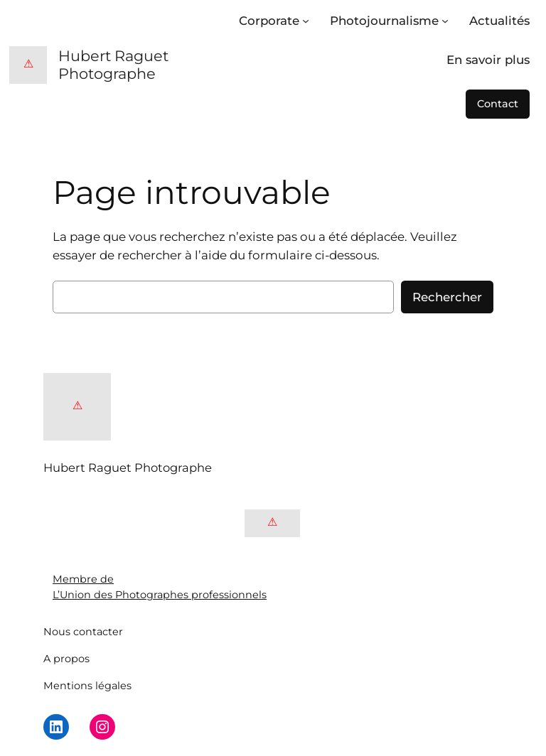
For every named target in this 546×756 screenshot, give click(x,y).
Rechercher (447, 297)
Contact (498, 104)
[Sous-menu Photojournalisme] (445, 21)
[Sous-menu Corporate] (306, 21)
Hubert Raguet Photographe (113, 65)
